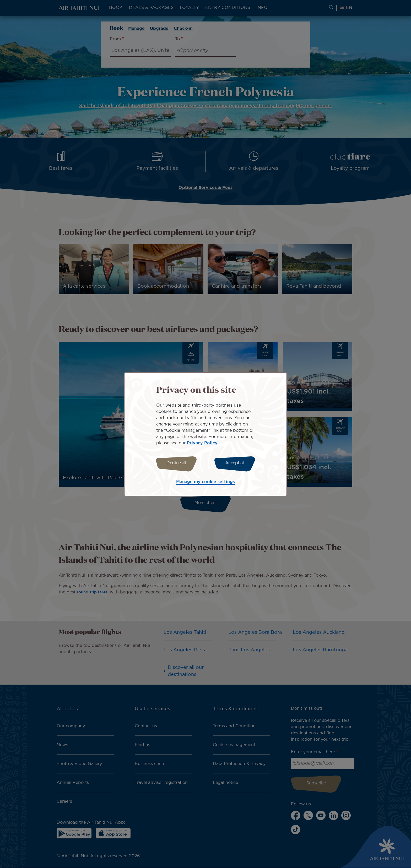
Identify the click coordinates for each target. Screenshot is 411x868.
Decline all (175, 463)
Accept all (236, 463)
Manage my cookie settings (206, 483)
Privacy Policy (202, 442)
